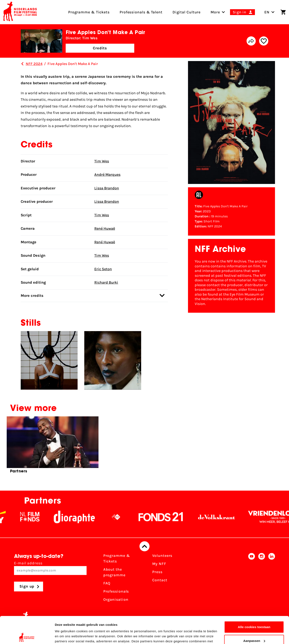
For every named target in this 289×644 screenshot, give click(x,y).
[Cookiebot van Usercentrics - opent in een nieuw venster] (27, 636)
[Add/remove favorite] (264, 41)
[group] (53, 447)
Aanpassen (254, 614)
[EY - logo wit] (8, 517)
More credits (93, 295)
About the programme (114, 572)
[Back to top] (144, 546)
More (215, 12)
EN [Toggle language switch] (269, 12)
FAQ (107, 583)
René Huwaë (105, 228)
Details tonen (65, 636)
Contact (160, 580)
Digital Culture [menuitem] (187, 12)
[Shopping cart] (283, 12)
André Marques (107, 175)
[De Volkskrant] (224, 517)
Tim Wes (102, 161)
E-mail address (50, 568)
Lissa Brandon (107, 188)
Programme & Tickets (117, 559)
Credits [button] (100, 48)
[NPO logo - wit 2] (124, 517)
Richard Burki (106, 282)
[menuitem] (215, 12)
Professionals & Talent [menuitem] (141, 12)
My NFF (159, 564)
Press (157, 572)
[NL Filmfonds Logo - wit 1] (38, 517)
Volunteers (162, 556)
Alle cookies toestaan (254, 600)
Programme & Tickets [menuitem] (89, 12)
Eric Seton (103, 269)
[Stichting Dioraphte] (82, 517)
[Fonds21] (169, 517)
